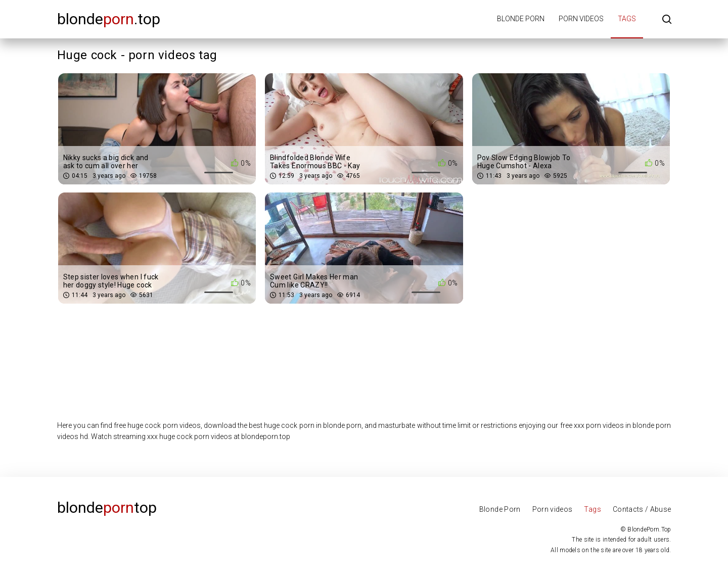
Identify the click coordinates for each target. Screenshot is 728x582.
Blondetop (107, 507)
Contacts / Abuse (642, 509)
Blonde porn (521, 19)
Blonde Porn (500, 509)
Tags (627, 19)
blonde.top (109, 19)
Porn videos (581, 19)
